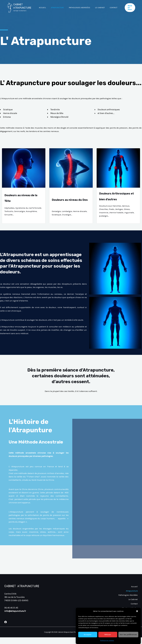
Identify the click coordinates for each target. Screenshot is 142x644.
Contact (43, 22)
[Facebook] (6, 629)
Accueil (43, 7)
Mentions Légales (129, 613)
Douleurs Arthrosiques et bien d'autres (117, 200)
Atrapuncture (59, 7)
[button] (137, 628)
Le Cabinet (104, 7)
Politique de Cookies (128, 616)
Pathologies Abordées (83, 7)
